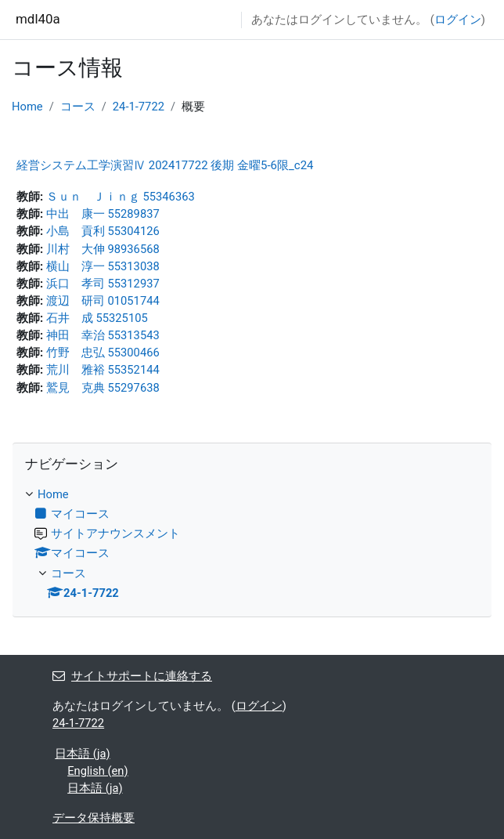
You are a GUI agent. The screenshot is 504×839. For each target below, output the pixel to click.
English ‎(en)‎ (97, 771)
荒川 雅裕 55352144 (103, 370)
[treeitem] (252, 544)
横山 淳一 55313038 (103, 266)
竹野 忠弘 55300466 (103, 353)
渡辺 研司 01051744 (103, 301)
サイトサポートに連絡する (132, 676)
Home (27, 107)
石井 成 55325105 (97, 318)
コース (78, 107)
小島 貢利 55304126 (103, 231)
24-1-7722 (139, 107)
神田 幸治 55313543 (103, 335)
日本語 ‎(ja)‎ (82, 754)
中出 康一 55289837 (103, 214)
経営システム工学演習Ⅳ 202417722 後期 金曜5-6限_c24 (165, 165)
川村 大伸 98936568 (103, 249)
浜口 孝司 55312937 (103, 284)
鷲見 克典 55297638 (103, 388)
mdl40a (38, 19)
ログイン (458, 20)
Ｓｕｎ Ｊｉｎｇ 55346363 (121, 197)
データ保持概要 (94, 818)
